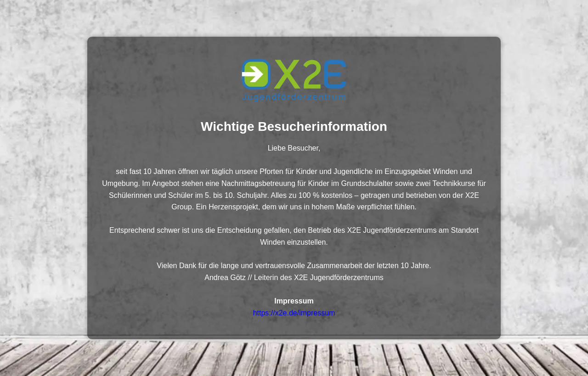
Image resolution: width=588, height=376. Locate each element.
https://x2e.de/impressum (294, 313)
